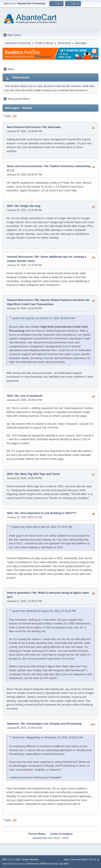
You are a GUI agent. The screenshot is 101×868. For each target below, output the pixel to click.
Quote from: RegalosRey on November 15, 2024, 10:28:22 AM (47, 738)
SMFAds (6, 864)
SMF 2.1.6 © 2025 (11, 859)
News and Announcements (25, 166)
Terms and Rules (79, 859)
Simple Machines (30, 859)
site (15, 566)
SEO (10, 206)
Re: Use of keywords (29, 396)
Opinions (13, 724)
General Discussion (20, 257)
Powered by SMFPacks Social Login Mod (48, 864)
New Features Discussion (24, 127)
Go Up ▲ (94, 859)
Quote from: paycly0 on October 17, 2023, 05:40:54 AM (43, 318)
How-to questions (19, 593)
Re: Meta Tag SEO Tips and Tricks (37, 474)
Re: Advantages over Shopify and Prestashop (51, 724)
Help (66, 859)
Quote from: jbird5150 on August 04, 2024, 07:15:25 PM (44, 611)
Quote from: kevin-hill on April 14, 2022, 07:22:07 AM (42, 527)
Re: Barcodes (52, 127)
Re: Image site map (28, 206)
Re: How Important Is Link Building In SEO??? (46, 513)
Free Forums (19, 864)
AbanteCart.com (43, 838)
